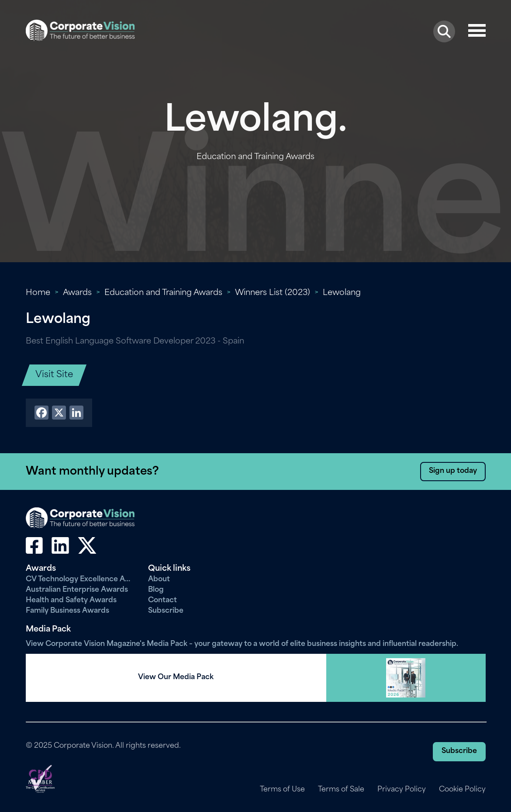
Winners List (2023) (273, 293)
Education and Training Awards (163, 293)
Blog (156, 590)
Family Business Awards (67, 611)
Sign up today (453, 471)
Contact (162, 600)
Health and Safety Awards (71, 600)
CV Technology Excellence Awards (80, 580)
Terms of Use (282, 790)
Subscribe (166, 611)
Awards (77, 293)
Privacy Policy (402, 790)
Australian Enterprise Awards (77, 590)
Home (38, 293)
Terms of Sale (341, 790)
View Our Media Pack (176, 677)
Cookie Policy (462, 790)
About (159, 580)
